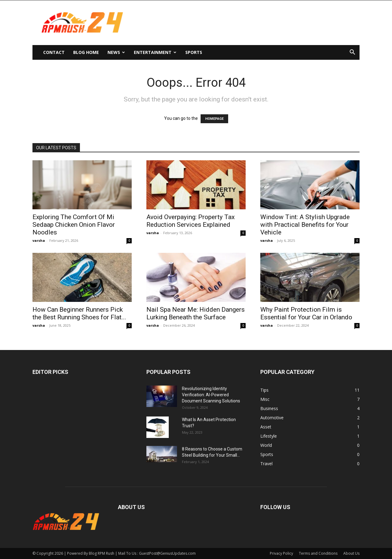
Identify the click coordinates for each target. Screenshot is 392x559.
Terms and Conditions (318, 553)
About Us (351, 553)
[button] (352, 53)
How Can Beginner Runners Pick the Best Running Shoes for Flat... (79, 313)
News (116, 52)
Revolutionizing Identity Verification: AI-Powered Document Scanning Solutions (211, 395)
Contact (54, 52)
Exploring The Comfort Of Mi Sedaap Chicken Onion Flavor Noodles (74, 225)
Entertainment (155, 52)
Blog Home (86, 52)
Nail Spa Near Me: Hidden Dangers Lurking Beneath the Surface (196, 313)
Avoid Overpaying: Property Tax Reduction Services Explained (190, 221)
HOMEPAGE (214, 119)
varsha (39, 240)
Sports (194, 52)
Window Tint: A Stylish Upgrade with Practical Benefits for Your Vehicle (305, 225)
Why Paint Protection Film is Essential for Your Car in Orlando (306, 313)
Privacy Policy (281, 553)
